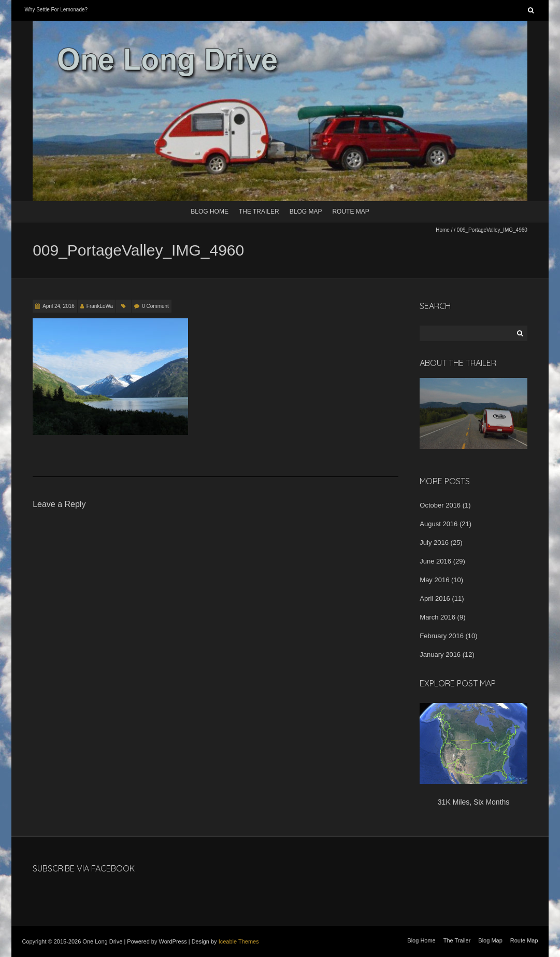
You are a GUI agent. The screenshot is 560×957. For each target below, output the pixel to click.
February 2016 (442, 636)
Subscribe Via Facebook (84, 868)
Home (443, 230)
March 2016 (437, 617)
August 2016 (439, 524)
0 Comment (155, 306)
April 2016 (435, 599)
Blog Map (306, 212)
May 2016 (434, 580)
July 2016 (434, 543)
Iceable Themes (239, 941)
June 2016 (435, 561)
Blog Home (210, 212)
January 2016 (440, 655)
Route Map (350, 212)
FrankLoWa (100, 306)
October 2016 (440, 505)
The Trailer (259, 212)
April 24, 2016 (59, 306)
